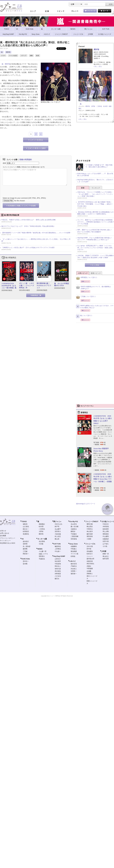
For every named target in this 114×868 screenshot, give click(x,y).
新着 (83, 188)
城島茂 (25, 524)
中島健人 (74, 549)
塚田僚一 (74, 574)
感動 (31, 56)
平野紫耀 (90, 569)
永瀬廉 (89, 571)
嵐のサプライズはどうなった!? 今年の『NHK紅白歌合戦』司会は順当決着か (28, 226)
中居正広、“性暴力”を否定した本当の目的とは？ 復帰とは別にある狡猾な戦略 (29, 220)
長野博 (25, 544)
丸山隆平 (58, 529)
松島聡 (73, 556)
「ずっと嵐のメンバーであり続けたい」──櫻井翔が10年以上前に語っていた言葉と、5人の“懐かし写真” (36, 240)
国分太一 (26, 529)
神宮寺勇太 (90, 564)
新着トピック (96, 273)
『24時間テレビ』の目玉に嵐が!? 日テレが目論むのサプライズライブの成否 (28, 248)
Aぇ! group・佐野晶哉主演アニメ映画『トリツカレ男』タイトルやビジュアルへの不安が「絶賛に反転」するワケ (96, 248)
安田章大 (58, 531)
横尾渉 (73, 531)
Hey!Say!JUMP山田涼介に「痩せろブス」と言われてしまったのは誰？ (95, 181)
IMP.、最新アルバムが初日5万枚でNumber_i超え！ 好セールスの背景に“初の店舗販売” (96, 231)
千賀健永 (74, 534)
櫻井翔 (8, 52)
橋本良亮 (74, 564)
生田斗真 (106, 541)
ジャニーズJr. (90, 544)
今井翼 (41, 544)
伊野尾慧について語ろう (87, 278)
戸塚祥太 (74, 566)
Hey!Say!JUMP (59, 556)
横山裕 (57, 539)
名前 (4, 163)
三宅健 (25, 551)
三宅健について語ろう (86, 297)
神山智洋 (90, 531)
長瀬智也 (26, 534)
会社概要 (3, 536)
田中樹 (89, 549)
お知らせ (3, 531)
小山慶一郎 (43, 551)
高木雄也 (58, 571)
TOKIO (24, 521)
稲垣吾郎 (106, 529)
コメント (6, 167)
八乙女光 (58, 576)
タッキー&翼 (42, 539)
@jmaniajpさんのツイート (86, 504)
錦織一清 (106, 554)
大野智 (93, 106)
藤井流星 (90, 534)
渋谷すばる (59, 524)
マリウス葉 (74, 554)
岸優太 (89, 566)
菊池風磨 (74, 551)
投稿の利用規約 (26, 160)
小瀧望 (89, 539)
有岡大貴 (58, 569)
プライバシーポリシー (8, 538)
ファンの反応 (13, 56)
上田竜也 (58, 549)
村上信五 (58, 536)
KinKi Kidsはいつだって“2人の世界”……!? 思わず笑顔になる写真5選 (95, 175)
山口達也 (26, 527)
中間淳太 (90, 529)
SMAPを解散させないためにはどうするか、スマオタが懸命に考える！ (95, 307)
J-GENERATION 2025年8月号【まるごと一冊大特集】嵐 (9, 286)
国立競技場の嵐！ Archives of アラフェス (44, 286)
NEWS (40, 549)
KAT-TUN (57, 544)
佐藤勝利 (74, 546)
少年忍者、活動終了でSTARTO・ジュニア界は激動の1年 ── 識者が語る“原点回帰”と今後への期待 (96, 257)
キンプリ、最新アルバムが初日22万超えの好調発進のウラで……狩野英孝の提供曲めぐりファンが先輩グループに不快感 (96, 222)
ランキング (96, 188)
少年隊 (104, 551)
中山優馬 (106, 536)
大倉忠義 (58, 534)
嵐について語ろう (84, 316)
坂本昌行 (26, 541)
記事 (47, 11)
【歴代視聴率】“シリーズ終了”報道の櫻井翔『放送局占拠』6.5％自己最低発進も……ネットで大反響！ (36, 233)
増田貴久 (42, 556)
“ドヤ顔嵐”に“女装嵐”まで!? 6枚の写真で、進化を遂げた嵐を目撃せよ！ (99, 166)
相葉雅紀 (42, 524)
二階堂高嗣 (74, 536)
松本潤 (105, 106)
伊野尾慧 (58, 574)
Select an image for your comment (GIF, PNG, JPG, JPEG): (24, 198)
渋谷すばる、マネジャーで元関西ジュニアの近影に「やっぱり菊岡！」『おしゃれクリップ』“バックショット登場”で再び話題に (95, 194)
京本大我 (90, 546)
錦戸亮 (57, 527)
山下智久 (106, 544)
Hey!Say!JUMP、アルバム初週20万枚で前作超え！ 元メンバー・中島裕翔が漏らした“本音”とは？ (96, 239)
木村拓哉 (106, 527)
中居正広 (106, 524)
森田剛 (25, 549)
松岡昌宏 (26, 531)
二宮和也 (99, 106)
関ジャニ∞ (57, 521)
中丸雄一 (58, 551)
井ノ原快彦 (27, 546)
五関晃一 (74, 571)
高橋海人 (90, 574)
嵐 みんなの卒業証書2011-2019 (62, 285)
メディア (24, 56)
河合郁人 (74, 569)
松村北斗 (90, 554)
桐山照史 (90, 527)
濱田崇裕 (90, 536)
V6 (23, 539)
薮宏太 (57, 579)
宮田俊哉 (74, 539)
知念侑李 (58, 561)
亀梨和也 (58, 546)
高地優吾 (90, 551)
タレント (75, 11)
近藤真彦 (106, 539)
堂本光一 (26, 561)
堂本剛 (25, 564)
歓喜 (38, 56)
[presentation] (22, 189)
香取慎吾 (106, 534)
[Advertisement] (95, 142)
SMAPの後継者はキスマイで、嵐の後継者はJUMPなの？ (93, 288)
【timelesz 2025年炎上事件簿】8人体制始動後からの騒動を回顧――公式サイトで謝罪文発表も (95, 213)
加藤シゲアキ (43, 554)
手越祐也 (42, 559)
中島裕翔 (58, 564)
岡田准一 (26, 554)
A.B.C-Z (72, 561)
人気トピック (83, 273)
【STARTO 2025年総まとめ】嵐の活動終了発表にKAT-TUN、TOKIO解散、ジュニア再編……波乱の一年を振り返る (95, 204)
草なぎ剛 (106, 531)
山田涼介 (58, 559)
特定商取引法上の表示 (8, 543)
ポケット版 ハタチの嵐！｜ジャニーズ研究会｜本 (27, 286)
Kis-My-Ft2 (74, 521)
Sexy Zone (74, 544)
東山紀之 (106, 556)
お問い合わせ (5, 533)
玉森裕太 (74, 529)
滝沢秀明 (42, 541)
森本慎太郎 (90, 559)
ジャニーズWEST (92, 521)
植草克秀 (106, 559)
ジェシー (90, 556)
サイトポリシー (5, 541)
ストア (33, 11)
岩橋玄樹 (90, 561)
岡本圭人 (58, 566)
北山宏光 (74, 524)
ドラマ (3, 56)
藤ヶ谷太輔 (74, 527)
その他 (105, 546)
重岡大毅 (90, 524)
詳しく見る (98, 66)
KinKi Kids (26, 559)
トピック (61, 11)
